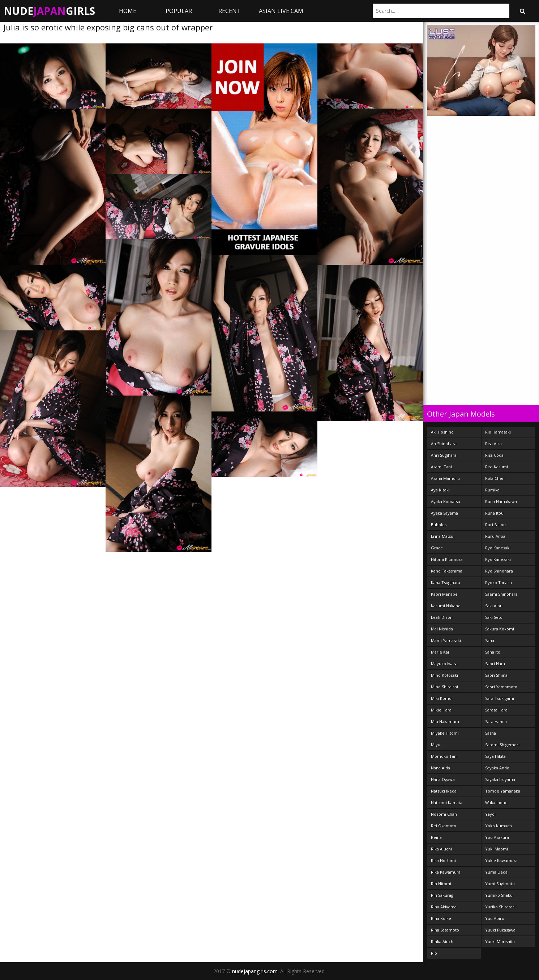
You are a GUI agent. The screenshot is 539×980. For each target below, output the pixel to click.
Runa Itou (494, 513)
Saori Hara (495, 664)
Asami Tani (441, 467)
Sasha (491, 733)
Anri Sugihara (444, 455)
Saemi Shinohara (501, 594)
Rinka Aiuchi (443, 941)
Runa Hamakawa (501, 501)
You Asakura (497, 837)
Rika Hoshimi (443, 860)
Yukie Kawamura (501, 860)
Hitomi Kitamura (447, 559)
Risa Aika (493, 443)
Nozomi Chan (444, 814)
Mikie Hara (441, 710)
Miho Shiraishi (444, 687)
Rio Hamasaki (498, 432)
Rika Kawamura (446, 872)
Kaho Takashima (447, 571)
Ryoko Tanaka (499, 582)
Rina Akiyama (444, 907)
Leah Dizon (442, 617)
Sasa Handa (496, 721)
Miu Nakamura (445, 721)
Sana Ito (493, 652)
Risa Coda (494, 455)
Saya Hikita (495, 756)
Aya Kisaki (440, 490)
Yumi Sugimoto (500, 884)
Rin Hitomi (441, 884)
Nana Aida (440, 768)
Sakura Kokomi (500, 629)
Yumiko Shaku (499, 895)
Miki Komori (443, 698)
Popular (179, 11)
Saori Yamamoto (501, 687)
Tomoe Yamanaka (503, 791)
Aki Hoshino (442, 432)
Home (128, 11)
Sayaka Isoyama (500, 779)
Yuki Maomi (497, 849)
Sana (490, 640)
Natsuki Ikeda (444, 791)
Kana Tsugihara (446, 582)
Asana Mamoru (445, 478)
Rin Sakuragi (443, 895)
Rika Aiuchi (441, 849)
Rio (434, 953)
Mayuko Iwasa (444, 664)
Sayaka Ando (497, 768)
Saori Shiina (496, 675)
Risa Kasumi (497, 467)
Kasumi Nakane (446, 606)
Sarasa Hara (496, 710)
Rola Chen (495, 478)
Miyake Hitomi (445, 733)
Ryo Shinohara (499, 571)
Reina (436, 837)
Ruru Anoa (495, 536)
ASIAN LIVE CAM (281, 11)
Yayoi (490, 814)
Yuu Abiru (495, 918)
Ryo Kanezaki (498, 559)
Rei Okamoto (444, 826)
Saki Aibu (494, 606)
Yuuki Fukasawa (500, 930)
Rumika (492, 490)
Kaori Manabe (444, 594)
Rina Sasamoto (445, 930)
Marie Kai (440, 652)
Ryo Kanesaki (498, 548)
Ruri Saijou (495, 525)
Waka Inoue (496, 802)
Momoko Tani (444, 756)
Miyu (436, 745)
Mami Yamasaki (446, 640)
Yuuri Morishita (500, 941)
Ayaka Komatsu (446, 501)
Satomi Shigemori (502, 745)
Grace (437, 548)
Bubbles (439, 525)
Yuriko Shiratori (500, 907)
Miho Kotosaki (444, 675)
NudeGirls (49, 11)
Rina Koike (441, 918)
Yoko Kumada (499, 826)
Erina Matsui (443, 536)
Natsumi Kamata (447, 802)
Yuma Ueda (496, 872)
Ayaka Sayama (444, 513)
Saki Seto (494, 617)
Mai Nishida (442, 629)
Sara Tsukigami (500, 698)
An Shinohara (444, 443)
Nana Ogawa (443, 779)
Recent (230, 11)
